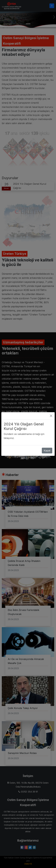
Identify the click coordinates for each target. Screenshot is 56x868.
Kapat (47, 447)
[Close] (51, 412)
